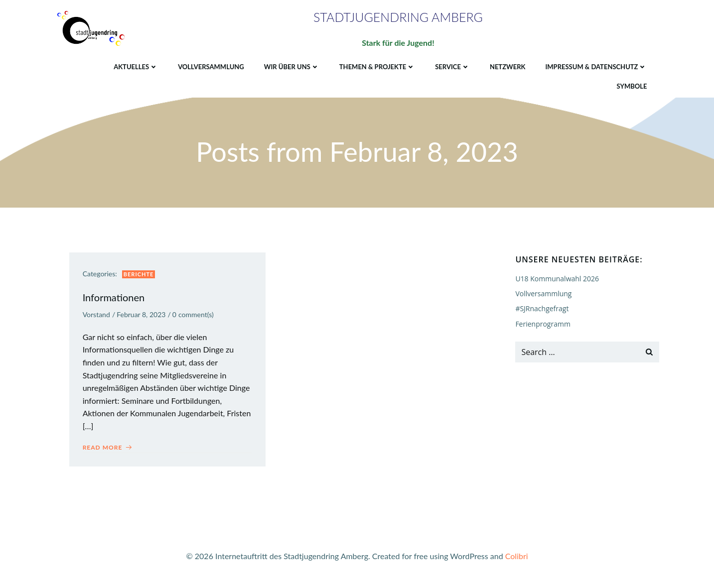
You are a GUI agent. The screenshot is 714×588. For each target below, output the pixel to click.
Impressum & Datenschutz (595, 66)
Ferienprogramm (542, 324)
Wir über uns (291, 66)
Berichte (140, 276)
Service (452, 66)
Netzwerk (507, 66)
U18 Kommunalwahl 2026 (557, 279)
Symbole (632, 86)
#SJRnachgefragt (541, 309)
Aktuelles (135, 66)
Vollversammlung (211, 66)
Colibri (517, 558)
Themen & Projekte (377, 66)
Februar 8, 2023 (143, 317)
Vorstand (98, 317)
